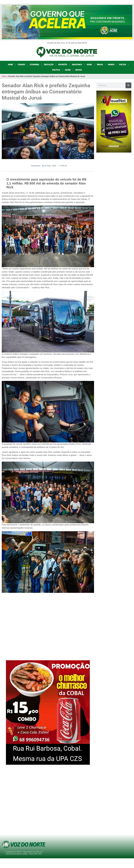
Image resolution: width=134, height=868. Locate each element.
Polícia (123, 65)
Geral (89, 65)
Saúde (68, 70)
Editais (79, 70)
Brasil (100, 65)
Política (56, 70)
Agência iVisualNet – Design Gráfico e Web (29, 854)
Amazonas (77, 65)
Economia (34, 65)
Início (4, 76)
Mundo (111, 65)
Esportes (63, 65)
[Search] (128, 85)
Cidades (21, 65)
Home (10, 65)
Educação (49, 65)
